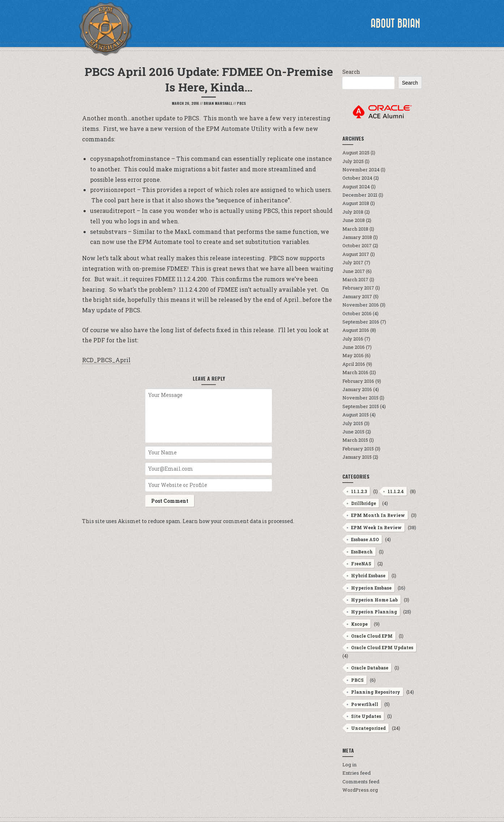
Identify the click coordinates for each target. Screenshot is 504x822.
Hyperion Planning (374, 612)
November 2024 (361, 170)
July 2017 (353, 262)
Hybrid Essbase (368, 575)
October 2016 (357, 313)
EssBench (362, 552)
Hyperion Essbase (371, 588)
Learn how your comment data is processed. (238, 521)
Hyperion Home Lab (374, 600)
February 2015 (358, 449)
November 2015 (360, 398)
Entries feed (356, 773)
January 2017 (357, 296)
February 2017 (358, 288)
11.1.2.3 (359, 491)
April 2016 (354, 364)
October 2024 (357, 178)
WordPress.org (360, 790)
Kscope (359, 624)
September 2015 (361, 406)
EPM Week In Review (376, 527)
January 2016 (357, 389)
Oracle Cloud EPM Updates (382, 647)
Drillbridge (364, 503)
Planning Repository (376, 692)
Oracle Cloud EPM (372, 636)
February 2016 (358, 381)
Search (351, 72)
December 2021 (360, 195)
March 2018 (355, 229)
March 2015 (355, 440)
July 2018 (353, 212)
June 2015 (353, 432)
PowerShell (365, 704)
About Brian (395, 23)
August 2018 (356, 203)
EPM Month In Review (378, 515)
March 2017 (355, 279)
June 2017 (354, 271)
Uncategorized (368, 728)
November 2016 (361, 305)
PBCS (241, 103)
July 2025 (353, 161)
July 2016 (353, 339)
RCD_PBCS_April (106, 360)
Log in (349, 765)
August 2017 (356, 254)
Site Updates (366, 716)
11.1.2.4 (396, 491)
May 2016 (353, 355)
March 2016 (355, 372)
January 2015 (357, 457)
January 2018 (357, 237)
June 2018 (354, 220)
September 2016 (361, 322)
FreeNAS (361, 564)
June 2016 (354, 347)
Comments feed (361, 782)
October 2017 (357, 245)
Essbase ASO (365, 539)
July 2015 (353, 423)
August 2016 (356, 330)
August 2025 (356, 153)
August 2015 (356, 415)
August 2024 (356, 187)
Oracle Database (370, 668)
